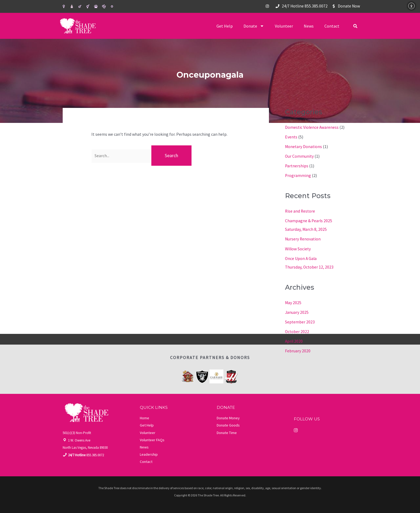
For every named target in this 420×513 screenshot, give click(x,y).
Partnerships (297, 166)
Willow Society (298, 248)
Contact (332, 26)
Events (291, 137)
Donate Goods (228, 424)
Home (145, 417)
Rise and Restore (300, 211)
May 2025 (293, 302)
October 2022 (297, 331)
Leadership (149, 454)
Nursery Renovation (303, 239)
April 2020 (294, 341)
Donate (254, 26)
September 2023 (300, 321)
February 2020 (298, 350)
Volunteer (284, 26)
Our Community (300, 156)
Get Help (225, 26)
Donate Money (228, 417)
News (309, 26)
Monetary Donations (304, 146)
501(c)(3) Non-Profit (77, 432)
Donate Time (227, 432)
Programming (298, 175)
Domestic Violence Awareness (312, 127)
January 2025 (297, 312)
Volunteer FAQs (152, 439)
